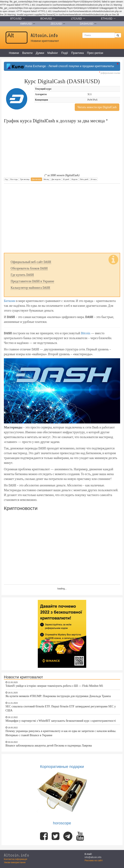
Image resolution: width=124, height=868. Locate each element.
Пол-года (14, 179)
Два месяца (36, 179)
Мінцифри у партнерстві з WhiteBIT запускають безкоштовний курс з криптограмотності (61, 721)
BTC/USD (16, 19)
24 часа (94, 179)
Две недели (56, 179)
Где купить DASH (22, 275)
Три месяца (25, 179)
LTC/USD (76, 19)
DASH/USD (87, 24)
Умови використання (15, 862)
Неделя (75, 179)
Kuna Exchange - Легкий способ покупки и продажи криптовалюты (60, 66)
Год (6, 179)
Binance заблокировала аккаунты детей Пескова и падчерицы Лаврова (49, 746)
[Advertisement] (62, 218)
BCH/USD (46, 19)
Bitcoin (86, 333)
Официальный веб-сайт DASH (31, 262)
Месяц (46, 179)
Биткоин (10, 301)
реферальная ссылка (110, 73)
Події (65, 53)
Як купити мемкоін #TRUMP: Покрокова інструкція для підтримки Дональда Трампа (58, 696)
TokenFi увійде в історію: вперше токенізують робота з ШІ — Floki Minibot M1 (54, 686)
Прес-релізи (95, 53)
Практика (77, 53)
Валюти (27, 53)
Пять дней (84, 179)
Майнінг (53, 53)
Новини (14, 53)
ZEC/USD (56, 24)
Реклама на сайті (94, 860)
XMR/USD (26, 24)
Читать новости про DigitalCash (97, 107)
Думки (40, 53)
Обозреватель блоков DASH (29, 268)
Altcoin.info (16, 855)
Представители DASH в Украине (32, 281)
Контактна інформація (15, 859)
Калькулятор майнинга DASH (30, 288)
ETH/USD (107, 19)
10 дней (66, 179)
